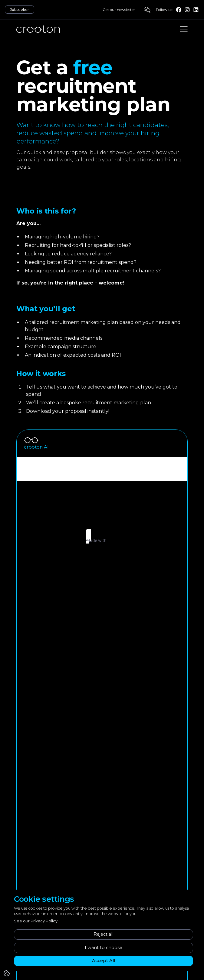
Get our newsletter (119, 10)
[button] (184, 29)
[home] (38, 29)
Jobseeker (20, 10)
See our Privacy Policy (36, 921)
